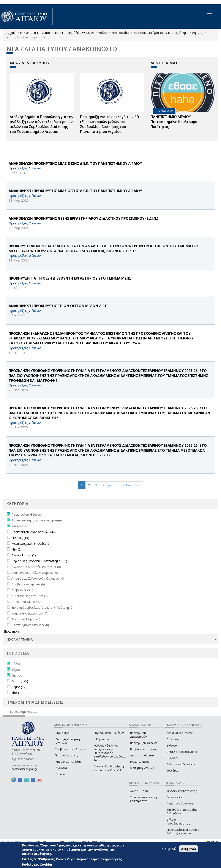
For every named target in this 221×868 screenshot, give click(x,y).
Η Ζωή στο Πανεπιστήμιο (39, 33)
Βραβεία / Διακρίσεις (143, 749)
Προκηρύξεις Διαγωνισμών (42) (34, 532)
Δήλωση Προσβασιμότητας (178, 821)
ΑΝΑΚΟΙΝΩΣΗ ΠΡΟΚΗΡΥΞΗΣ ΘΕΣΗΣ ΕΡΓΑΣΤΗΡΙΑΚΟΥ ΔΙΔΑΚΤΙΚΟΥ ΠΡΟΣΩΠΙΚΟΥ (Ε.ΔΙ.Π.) (83, 218)
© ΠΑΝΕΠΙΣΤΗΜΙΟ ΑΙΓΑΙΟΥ (17, 842)
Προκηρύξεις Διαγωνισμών (138, 735)
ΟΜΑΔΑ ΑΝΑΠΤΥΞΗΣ (94, 842)
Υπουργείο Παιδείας (68, 762)
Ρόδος (103, 33)
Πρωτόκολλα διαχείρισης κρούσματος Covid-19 (109, 768)
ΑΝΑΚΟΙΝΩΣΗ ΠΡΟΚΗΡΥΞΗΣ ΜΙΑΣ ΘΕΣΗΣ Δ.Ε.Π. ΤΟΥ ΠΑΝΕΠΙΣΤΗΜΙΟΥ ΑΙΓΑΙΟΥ (75, 163)
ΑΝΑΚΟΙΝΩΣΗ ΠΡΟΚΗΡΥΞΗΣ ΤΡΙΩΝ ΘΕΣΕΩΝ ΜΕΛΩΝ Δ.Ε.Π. (58, 306)
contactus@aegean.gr (26, 769)
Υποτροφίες (120, 33)
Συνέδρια (173, 771)
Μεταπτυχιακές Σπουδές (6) (31, 544)
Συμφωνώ (169, 849)
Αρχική (11, 33)
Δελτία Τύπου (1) (24, 555)
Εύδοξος (61, 774)
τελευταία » (131, 485)
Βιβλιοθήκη (62, 733)
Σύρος (11, 37)
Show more (12, 631)
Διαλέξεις (173, 739)
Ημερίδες (172, 758)
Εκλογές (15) (20, 538)
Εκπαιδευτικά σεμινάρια (182, 752)
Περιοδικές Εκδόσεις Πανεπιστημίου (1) (39, 561)
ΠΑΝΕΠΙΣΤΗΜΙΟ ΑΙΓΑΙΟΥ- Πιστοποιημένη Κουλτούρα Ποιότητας (174, 122)
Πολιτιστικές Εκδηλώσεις (182, 764)
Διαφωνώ (189, 849)
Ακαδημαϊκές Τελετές (180, 733)
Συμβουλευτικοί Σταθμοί (71, 749)
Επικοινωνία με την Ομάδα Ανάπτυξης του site (183, 832)
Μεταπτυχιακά (139, 762)
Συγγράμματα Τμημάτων (109, 733)
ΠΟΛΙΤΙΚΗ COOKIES (67, 842)
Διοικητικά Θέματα (142, 755)
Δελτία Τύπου (139, 791)
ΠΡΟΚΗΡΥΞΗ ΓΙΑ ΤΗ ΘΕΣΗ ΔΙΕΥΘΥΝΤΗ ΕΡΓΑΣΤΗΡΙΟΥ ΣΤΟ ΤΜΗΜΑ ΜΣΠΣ (70, 278)
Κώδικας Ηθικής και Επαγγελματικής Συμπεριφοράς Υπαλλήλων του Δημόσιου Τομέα (110, 753)
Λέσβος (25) (20, 681)
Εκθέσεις (172, 746)
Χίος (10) (17, 693)
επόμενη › (110, 485)
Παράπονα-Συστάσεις (180, 803)
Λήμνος (198, 33)
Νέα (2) (17, 549)
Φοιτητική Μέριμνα (142, 768)
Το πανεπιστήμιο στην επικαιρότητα (161, 33)
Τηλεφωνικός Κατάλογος (182, 791)
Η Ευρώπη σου (103, 739)
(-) (8, 712)
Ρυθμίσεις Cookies (37, 864)
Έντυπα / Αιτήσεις (67, 755)
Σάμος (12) (19, 687)
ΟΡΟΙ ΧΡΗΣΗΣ (44, 842)
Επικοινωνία (174, 797)
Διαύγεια (61, 768)
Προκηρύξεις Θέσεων (78, 33)
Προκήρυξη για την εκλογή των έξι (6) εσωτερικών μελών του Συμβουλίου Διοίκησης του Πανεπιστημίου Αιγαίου (110, 124)
